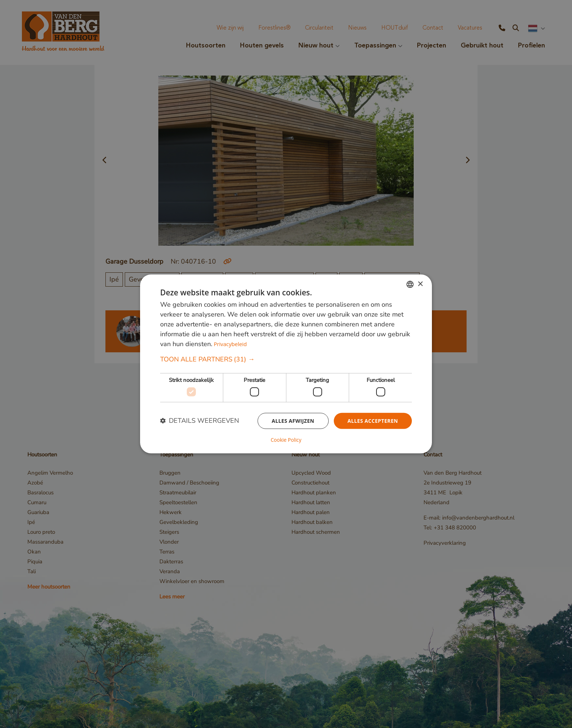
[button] (286, 360)
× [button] (420, 284)
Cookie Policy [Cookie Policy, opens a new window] (286, 440)
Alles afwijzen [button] (293, 421)
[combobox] (410, 284)
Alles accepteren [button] (372, 421)
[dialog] (286, 364)
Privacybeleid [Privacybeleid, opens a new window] (231, 344)
